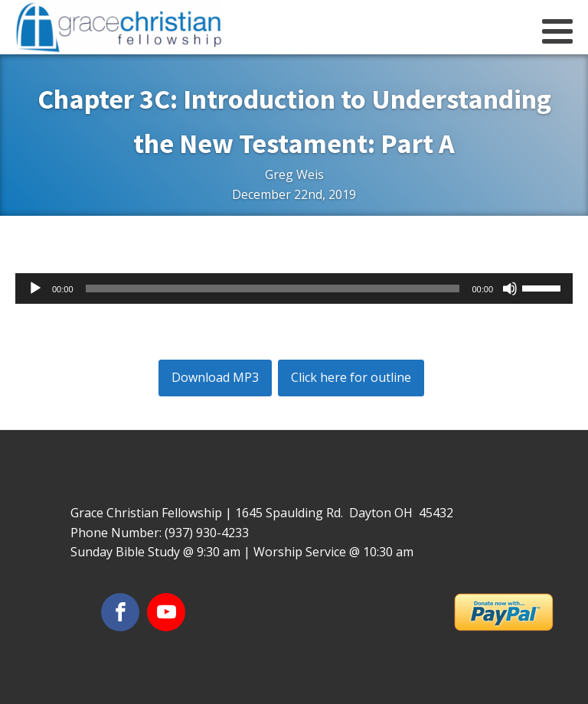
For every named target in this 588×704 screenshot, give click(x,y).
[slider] (273, 288)
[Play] (35, 288)
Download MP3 (215, 377)
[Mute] (510, 288)
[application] (294, 288)
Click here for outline (351, 377)
